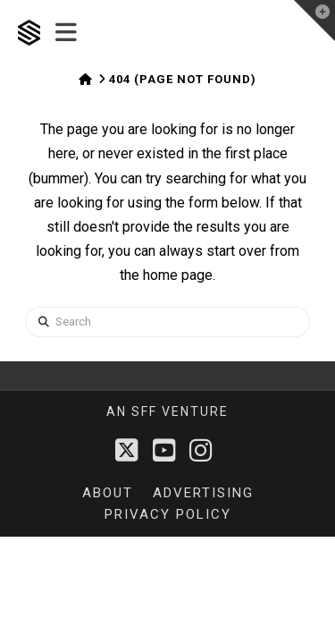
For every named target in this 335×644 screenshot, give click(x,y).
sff (144, 411)
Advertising (203, 493)
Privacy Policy (168, 514)
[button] (66, 33)
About (108, 493)
